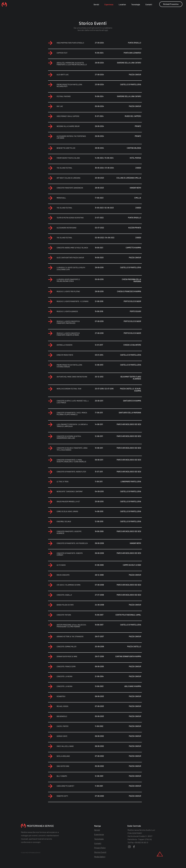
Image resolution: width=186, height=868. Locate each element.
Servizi (97, 830)
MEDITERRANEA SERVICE (40, 826)
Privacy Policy (100, 848)
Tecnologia (99, 839)
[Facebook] (134, 847)
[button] (171, 4)
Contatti (98, 843)
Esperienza (99, 834)
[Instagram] (129, 847)
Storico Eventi (100, 852)
